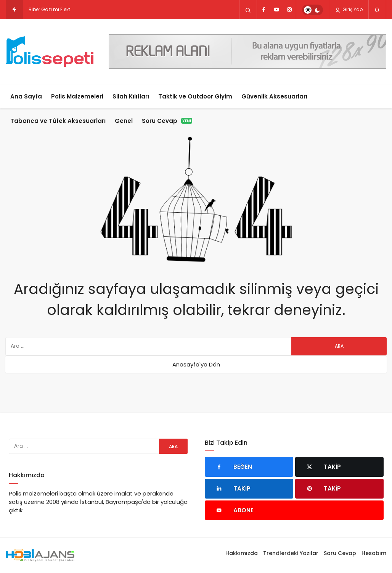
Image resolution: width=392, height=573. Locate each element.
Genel (124, 121)
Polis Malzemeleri (77, 96)
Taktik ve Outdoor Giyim (195, 96)
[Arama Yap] (248, 10)
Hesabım (374, 553)
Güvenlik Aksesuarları (274, 96)
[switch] (312, 10)
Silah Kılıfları (131, 96)
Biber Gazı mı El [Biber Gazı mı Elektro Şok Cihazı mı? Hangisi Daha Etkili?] (46, 9)
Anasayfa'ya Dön (196, 364)
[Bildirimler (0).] (377, 10)
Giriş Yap (349, 10)
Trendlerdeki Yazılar (291, 553)
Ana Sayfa (26, 96)
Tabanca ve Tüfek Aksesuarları (58, 121)
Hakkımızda (242, 553)
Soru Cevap (167, 121)
